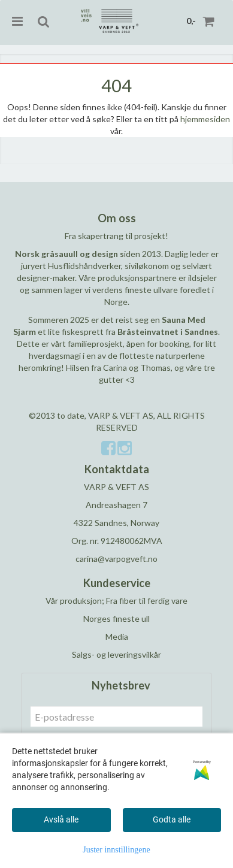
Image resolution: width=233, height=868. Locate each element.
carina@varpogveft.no (116, 559)
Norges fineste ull (116, 619)
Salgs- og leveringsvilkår (116, 654)
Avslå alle (61, 819)
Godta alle (172, 819)
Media (117, 636)
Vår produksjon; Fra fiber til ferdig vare (116, 601)
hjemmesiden (205, 119)
